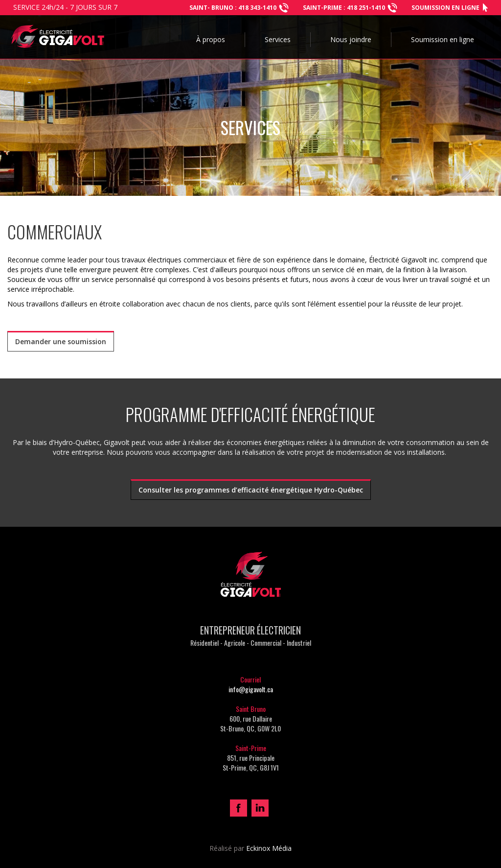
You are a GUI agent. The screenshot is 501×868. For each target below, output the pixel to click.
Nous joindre (351, 39)
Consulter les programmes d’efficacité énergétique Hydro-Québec (251, 490)
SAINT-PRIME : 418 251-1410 (344, 8)
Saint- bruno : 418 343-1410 (233, 8)
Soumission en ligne (445, 8)
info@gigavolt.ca (251, 689)
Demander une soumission (61, 341)
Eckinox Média (269, 848)
